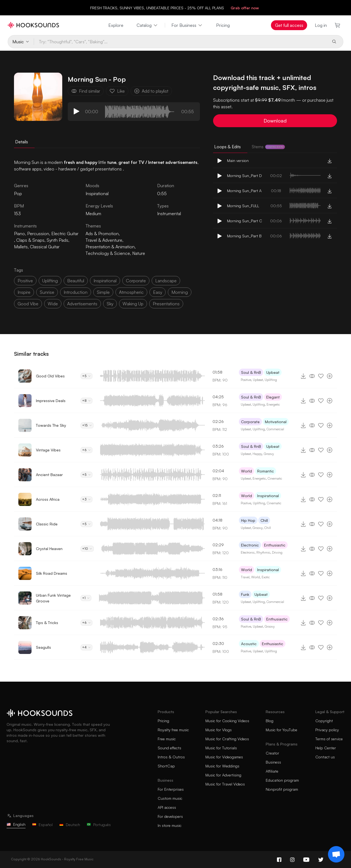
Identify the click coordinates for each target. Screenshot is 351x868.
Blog (270, 721)
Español (42, 825)
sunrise (47, 292)
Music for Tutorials (221, 748)
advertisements (82, 304)
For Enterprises (171, 789)
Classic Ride (47, 524)
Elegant (273, 397)
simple (103, 292)
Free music (167, 739)
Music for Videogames (224, 757)
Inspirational (97, 193)
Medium (93, 214)
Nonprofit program (282, 789)
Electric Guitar (65, 234)
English (16, 824)
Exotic (266, 577)
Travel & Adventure (104, 240)
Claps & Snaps (30, 240)
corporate (136, 281)
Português (99, 825)
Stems (268, 147)
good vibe (28, 304)
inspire (24, 292)
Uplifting (271, 380)
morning (180, 292)
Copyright (324, 721)
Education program (282, 780)
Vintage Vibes (48, 450)
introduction (76, 292)
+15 (87, 425)
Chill (264, 520)
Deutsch (70, 825)
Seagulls (43, 647)
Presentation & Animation (110, 247)
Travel (245, 577)
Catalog (147, 25)
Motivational (276, 422)
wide (53, 304)
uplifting (50, 281)
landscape (166, 281)
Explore (116, 25)
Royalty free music (173, 730)
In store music (170, 825)
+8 (87, 401)
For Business (187, 25)
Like (117, 91)
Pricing (223, 25)
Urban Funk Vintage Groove (53, 598)
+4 (87, 647)
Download (275, 121)
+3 (87, 499)
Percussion (38, 234)
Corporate (250, 422)
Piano (19, 234)
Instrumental (169, 214)
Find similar (86, 91)
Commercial (275, 429)
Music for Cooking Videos (227, 721)
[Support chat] (336, 854)
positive (25, 281)
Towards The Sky (51, 425)
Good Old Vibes (50, 376)
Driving (277, 552)
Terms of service (329, 739)
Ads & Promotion (102, 234)
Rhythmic (263, 552)
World (247, 471)
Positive (246, 380)
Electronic (250, 545)
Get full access (289, 25)
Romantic (266, 471)
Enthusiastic (275, 545)
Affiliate (272, 771)
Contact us (325, 757)
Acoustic (249, 644)
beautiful (76, 281)
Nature (139, 253)
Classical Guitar (45, 247)
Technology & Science (108, 253)
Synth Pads (57, 240)
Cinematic (275, 478)
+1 (86, 598)
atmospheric (131, 292)
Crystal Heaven (49, 549)
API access (167, 807)
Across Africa (48, 499)
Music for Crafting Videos (227, 739)
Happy (257, 454)
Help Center (326, 748)
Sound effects (169, 748)
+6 (87, 450)
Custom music (170, 798)
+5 (87, 376)
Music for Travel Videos (225, 784)
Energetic (273, 404)
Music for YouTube (281, 730)
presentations (166, 304)
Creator (272, 753)
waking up (133, 304)
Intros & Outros (171, 757)
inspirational (105, 281)
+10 (87, 549)
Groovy (269, 454)
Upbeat (273, 372)
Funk (245, 594)
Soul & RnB (251, 372)
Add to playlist (151, 91)
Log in (321, 25)
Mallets (21, 247)
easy (158, 292)
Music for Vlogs (219, 730)
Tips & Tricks (47, 623)
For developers (170, 816)
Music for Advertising (223, 775)
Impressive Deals (51, 401)
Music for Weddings (222, 766)
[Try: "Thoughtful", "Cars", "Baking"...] (181, 42)
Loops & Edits (227, 147)
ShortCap (166, 766)
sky (110, 304)
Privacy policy (327, 730)
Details (22, 142)
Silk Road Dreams (52, 573)
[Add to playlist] (330, 376)
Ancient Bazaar (49, 475)
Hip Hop (248, 520)
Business (273, 762)
